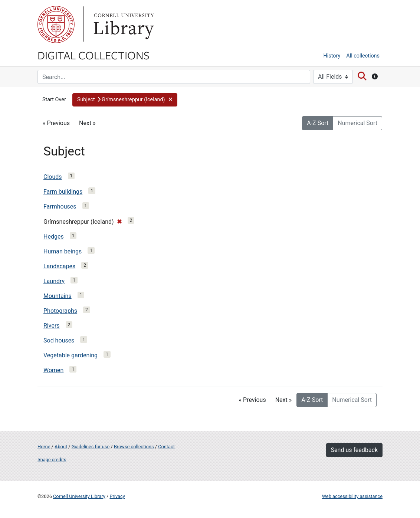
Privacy (117, 496)
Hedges (54, 237)
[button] (125, 100)
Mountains (58, 296)
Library (123, 24)
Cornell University (56, 24)
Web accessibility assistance (352, 496)
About (61, 447)
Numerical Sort (357, 123)
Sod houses (59, 340)
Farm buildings (63, 192)
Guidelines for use (91, 447)
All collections (363, 56)
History (332, 56)
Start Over (54, 100)
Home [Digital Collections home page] (44, 447)
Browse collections (134, 447)
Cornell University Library (79, 496)
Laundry (54, 281)
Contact (166, 447)
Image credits (52, 460)
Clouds (53, 177)
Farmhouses (60, 206)
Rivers (52, 326)
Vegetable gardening (70, 355)
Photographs (60, 311)
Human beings (63, 251)
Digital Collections (93, 55)
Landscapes (59, 266)
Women (53, 370)
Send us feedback (354, 450)
